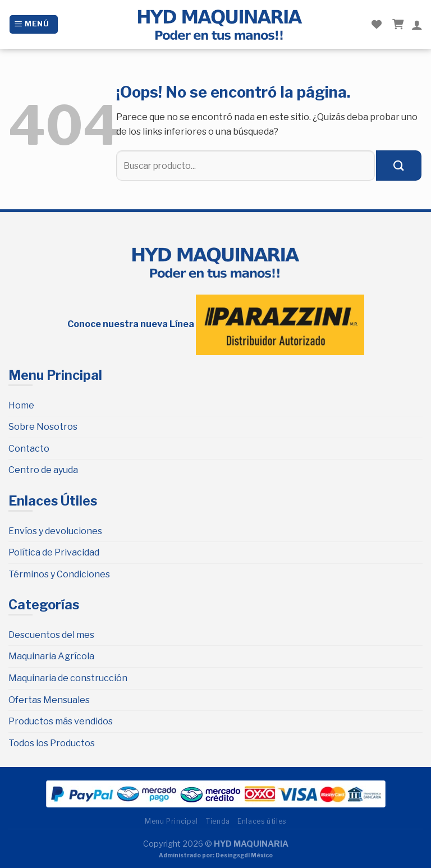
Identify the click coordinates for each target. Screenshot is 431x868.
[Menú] (34, 24)
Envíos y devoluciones (55, 531)
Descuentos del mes (51, 635)
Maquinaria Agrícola (51, 656)
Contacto (29, 449)
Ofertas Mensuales (49, 700)
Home (21, 405)
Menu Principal (171, 821)
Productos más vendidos (61, 721)
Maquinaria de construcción (68, 678)
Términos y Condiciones (59, 574)
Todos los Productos (52, 743)
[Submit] (399, 166)
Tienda (218, 821)
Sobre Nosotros (43, 427)
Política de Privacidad (54, 552)
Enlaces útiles (262, 821)
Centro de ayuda (43, 470)
